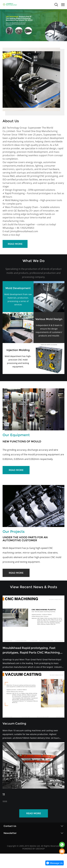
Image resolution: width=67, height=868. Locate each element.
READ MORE (15, 244)
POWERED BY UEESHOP (33, 849)
